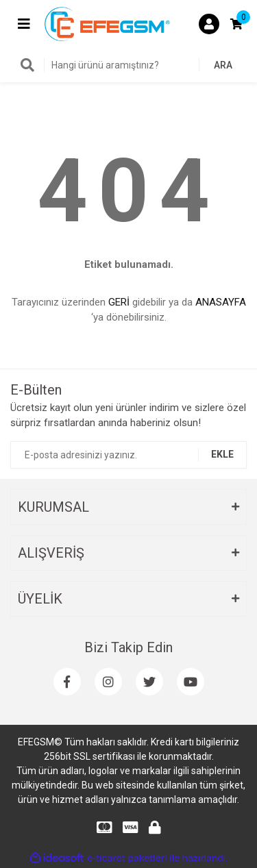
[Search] (128, 65)
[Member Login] (209, 24)
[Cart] (236, 24)
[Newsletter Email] (128, 455)
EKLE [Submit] (222, 454)
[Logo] (107, 23)
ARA (223, 65)
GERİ (119, 302)
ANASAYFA (221, 302)
